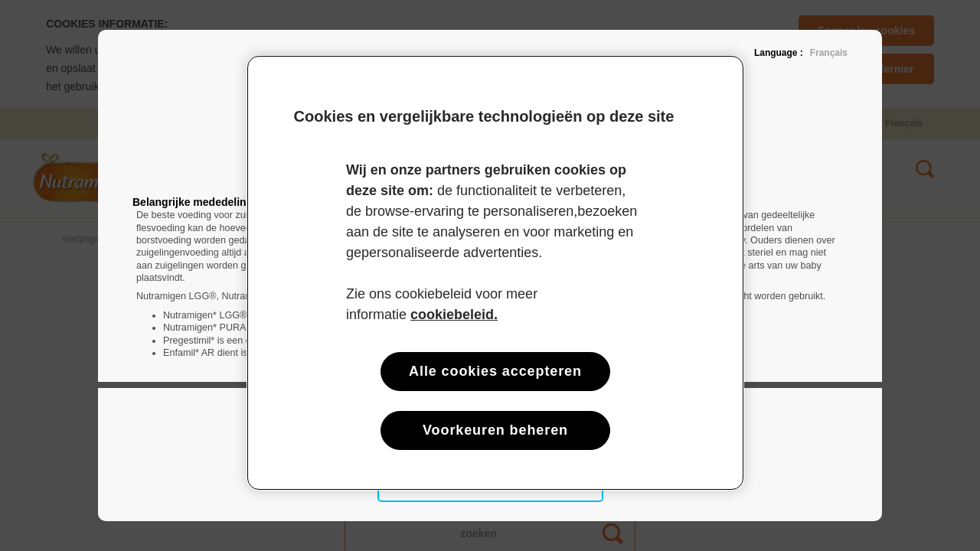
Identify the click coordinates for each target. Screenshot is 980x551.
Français (829, 53)
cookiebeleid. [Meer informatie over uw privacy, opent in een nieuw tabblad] (454, 315)
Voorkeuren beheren (495, 430)
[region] (495, 273)
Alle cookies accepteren (495, 371)
